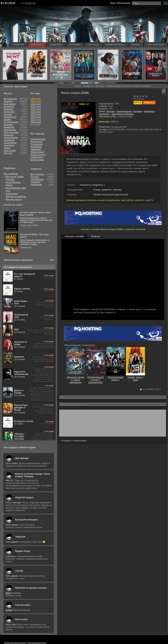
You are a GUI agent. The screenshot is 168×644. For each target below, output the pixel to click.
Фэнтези (8, 153)
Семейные (9, 140)
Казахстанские (38, 155)
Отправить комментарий (74, 446)
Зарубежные (37, 179)
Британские (37, 142)
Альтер (19, 571)
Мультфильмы (11, 132)
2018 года (36, 117)
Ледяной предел (24, 497)
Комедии (8, 125)
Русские (35, 177)
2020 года (36, 112)
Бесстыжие (21, 619)
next (164, 65)
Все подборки (11, 174)
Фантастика (10, 150)
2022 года (36, 107)
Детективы (9, 112)
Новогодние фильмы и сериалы (16, 195)
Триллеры (104, 114)
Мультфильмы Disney (13, 184)
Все (52, 260)
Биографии (10, 104)
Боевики (138, 111)
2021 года (36, 109)
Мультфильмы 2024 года (16, 189)
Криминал (149, 111)
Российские (37, 144)
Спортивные (10, 143)
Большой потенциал (27, 520)
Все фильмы (10, 99)
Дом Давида (22, 458)
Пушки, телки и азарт (135, 377)
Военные (8, 109)
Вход (113, 3)
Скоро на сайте (14, 205)
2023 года (36, 104)
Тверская (20, 537)
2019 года (36, 114)
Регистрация (124, 3)
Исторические (11, 122)
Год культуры (23, 605)
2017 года (36, 119)
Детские (8, 114)
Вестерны (9, 107)
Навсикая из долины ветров (31, 588)
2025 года (36, 99)
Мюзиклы (9, 135)
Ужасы (7, 148)
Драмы (7, 119)
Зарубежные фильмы (123, 114)
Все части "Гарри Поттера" (15, 178)
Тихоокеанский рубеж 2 (115, 377)
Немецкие (36, 149)
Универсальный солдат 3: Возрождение (96, 378)
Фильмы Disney (14, 199)
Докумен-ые (10, 117)
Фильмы (111, 111)
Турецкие (35, 182)
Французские (37, 152)
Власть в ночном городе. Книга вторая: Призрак (33, 475)
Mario (8, 593)
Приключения (11, 137)
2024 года (36, 101)
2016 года (36, 122)
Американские (124, 111)
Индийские (36, 147)
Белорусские (37, 160)
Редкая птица (23, 551)
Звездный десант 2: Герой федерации (76, 378)
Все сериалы (37, 174)
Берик (9, 610)
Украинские (37, 157)
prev (4, 65)
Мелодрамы (10, 130)
